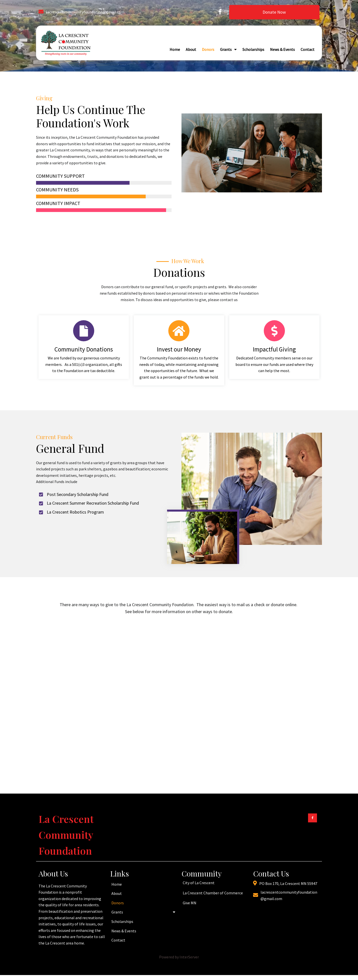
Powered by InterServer (179, 957)
